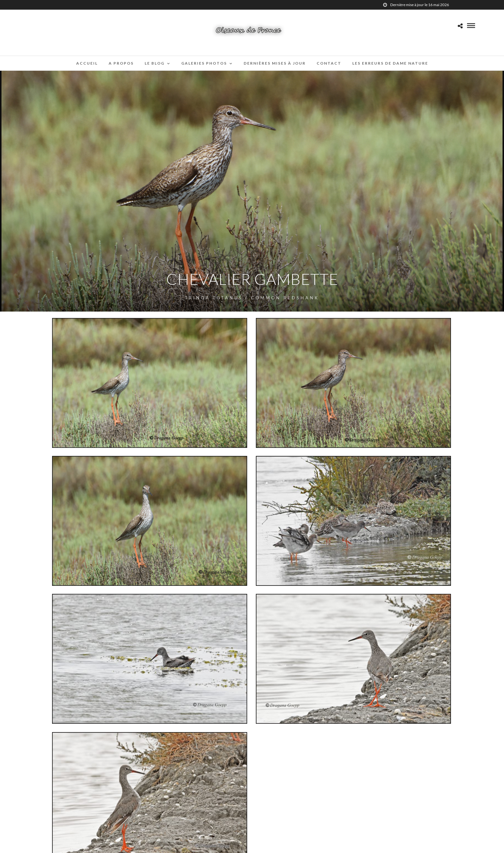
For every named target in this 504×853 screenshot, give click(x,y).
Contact (329, 63)
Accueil (87, 63)
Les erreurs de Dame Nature (390, 63)
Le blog (155, 63)
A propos (121, 63)
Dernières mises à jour (275, 63)
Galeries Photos (204, 63)
